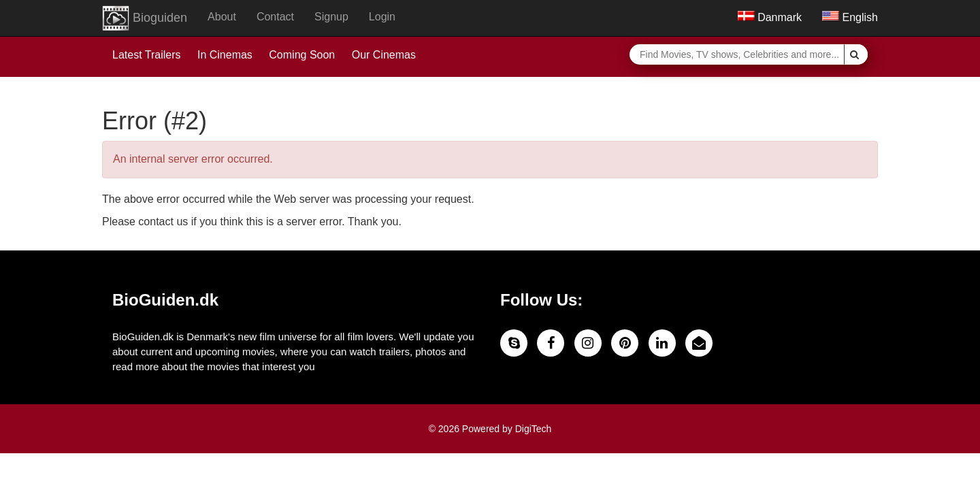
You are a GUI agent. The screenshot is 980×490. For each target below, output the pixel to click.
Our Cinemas (384, 55)
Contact (275, 17)
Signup (331, 17)
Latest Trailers (146, 55)
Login (382, 17)
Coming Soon (302, 55)
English (850, 17)
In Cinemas (225, 55)
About (222, 17)
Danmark (770, 17)
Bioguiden (145, 18)
